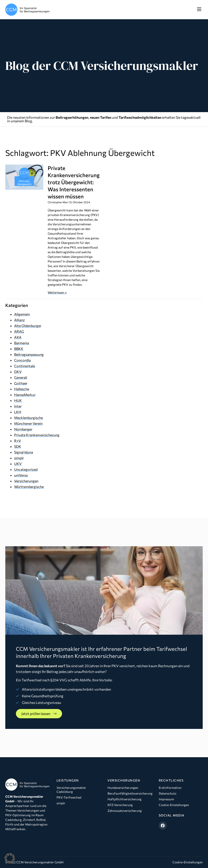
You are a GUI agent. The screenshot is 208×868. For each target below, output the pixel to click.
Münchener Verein (28, 423)
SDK (18, 446)
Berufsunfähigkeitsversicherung (130, 793)
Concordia (22, 360)
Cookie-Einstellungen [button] (188, 862)
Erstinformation (170, 788)
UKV (18, 464)
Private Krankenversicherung (37, 435)
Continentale (25, 366)
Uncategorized (26, 469)
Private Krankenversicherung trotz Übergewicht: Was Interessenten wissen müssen (74, 182)
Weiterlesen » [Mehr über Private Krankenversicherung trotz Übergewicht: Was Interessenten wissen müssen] (57, 292)
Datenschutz (168, 793)
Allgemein (22, 314)
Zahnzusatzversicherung (125, 811)
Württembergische (29, 487)
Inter (18, 406)
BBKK (19, 349)
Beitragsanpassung (29, 354)
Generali (21, 377)
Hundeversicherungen (123, 788)
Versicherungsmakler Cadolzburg (71, 790)
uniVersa (21, 475)
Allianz (19, 320)
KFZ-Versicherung (120, 805)
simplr (19, 458)
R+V (18, 441)
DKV (18, 372)
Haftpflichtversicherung (125, 799)
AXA (18, 337)
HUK (18, 400)
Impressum (166, 799)
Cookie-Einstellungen (174, 805)
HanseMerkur (25, 395)
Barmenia (22, 343)
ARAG (19, 331)
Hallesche (22, 389)
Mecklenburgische (28, 418)
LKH (18, 412)
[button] (199, 10)
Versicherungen (26, 481)
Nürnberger (23, 429)
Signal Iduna (24, 452)
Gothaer (21, 383)
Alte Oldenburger (28, 326)
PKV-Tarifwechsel (69, 797)
